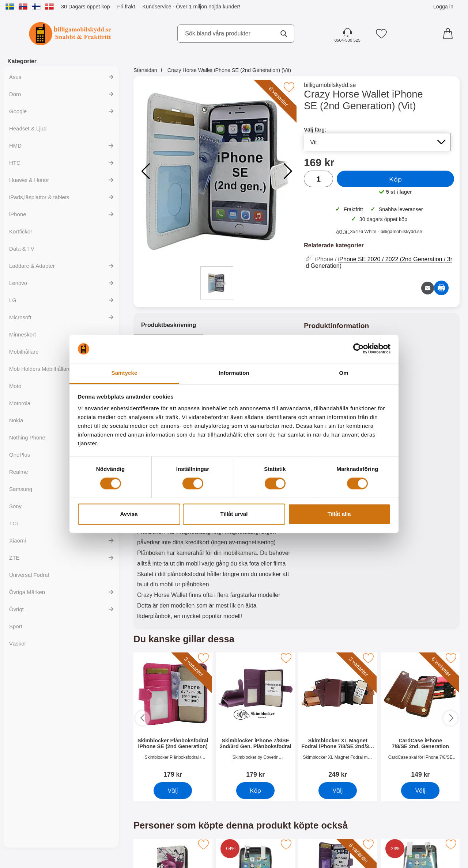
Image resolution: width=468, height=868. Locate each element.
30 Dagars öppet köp (86, 7)
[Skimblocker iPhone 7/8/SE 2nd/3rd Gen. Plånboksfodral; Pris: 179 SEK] (256, 716)
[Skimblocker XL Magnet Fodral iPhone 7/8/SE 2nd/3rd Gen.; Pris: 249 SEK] (338, 716)
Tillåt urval (234, 514)
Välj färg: (315, 130)
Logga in (443, 7)
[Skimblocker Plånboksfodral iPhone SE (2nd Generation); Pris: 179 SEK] (173, 716)
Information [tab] (234, 373)
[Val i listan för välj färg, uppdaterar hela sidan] (377, 142)
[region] (215, 325)
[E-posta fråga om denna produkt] (428, 288)
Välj (173, 790)
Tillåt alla (339, 514)
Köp (395, 179)
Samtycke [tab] (124, 373)
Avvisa (129, 514)
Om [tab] (344, 373)
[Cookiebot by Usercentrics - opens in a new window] (358, 349)
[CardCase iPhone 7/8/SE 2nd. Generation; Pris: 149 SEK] (420, 716)
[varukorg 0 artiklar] (450, 34)
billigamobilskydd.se (330, 85)
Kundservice (157, 7)
